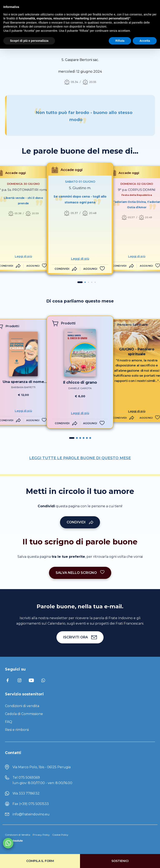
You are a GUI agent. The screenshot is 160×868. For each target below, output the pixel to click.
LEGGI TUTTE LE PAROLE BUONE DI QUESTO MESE (80, 458)
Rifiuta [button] (120, 41)
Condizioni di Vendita (18, 835)
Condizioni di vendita (22, 706)
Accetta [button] (145, 41)
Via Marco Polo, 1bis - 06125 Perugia (42, 767)
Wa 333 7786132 (26, 793)
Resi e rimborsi (17, 730)
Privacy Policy (41, 835)
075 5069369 (29, 778)
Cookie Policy (60, 835)
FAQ (9, 722)
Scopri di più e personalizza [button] (29, 41)
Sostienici (120, 861)
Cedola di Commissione (24, 714)
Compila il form (40, 861)
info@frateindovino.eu (31, 814)
